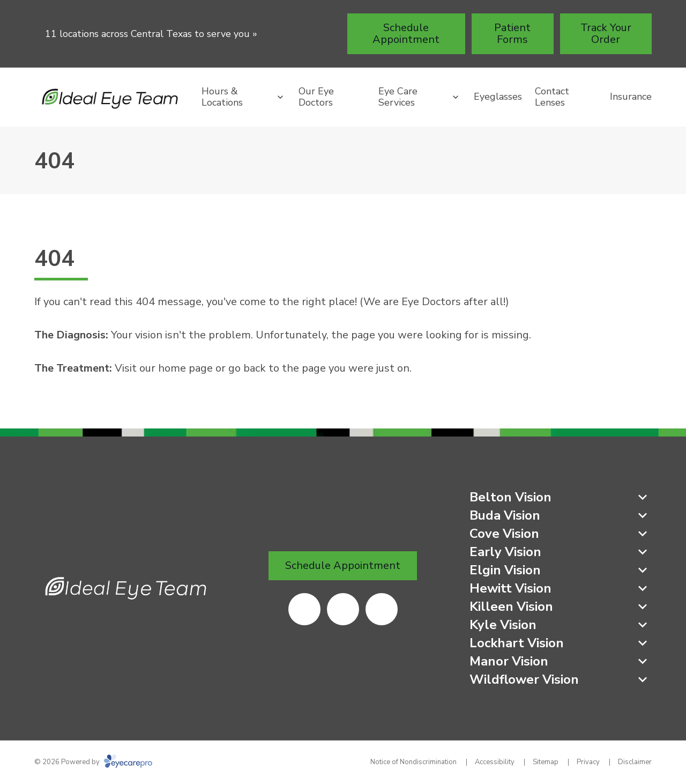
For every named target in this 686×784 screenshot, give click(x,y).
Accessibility (495, 762)
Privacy (588, 762)
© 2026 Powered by (93, 762)
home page (185, 368)
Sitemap (546, 762)
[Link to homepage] (111, 97)
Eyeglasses (498, 97)
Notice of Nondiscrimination (413, 762)
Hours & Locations (222, 97)
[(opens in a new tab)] (304, 609)
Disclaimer (635, 762)
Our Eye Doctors (316, 97)
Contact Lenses (552, 97)
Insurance (631, 97)
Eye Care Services (398, 97)
